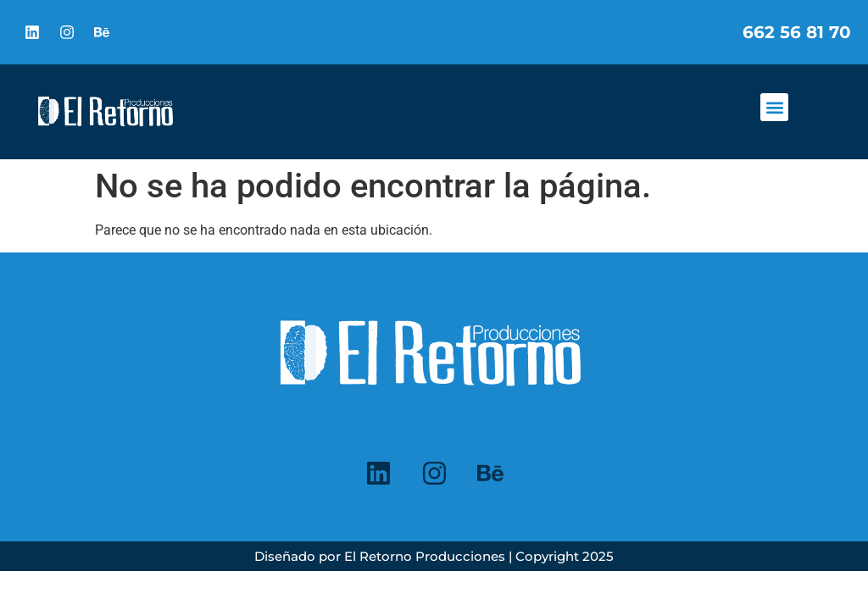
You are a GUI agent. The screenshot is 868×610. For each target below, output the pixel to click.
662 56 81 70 (797, 32)
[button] (774, 107)
